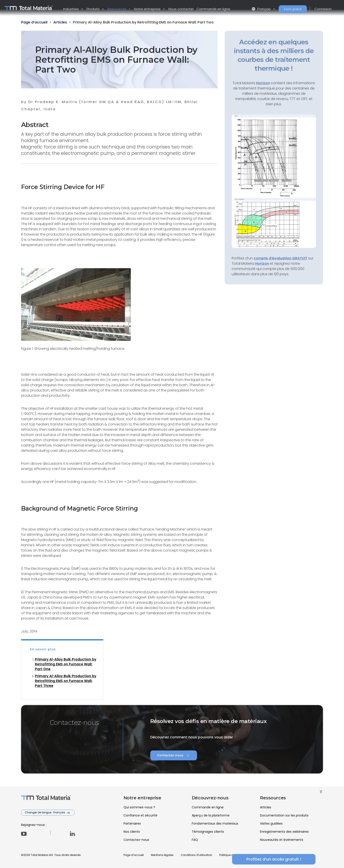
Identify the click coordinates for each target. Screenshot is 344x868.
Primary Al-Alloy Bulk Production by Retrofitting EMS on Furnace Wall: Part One (66, 664)
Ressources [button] (117, 9)
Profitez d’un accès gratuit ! (274, 859)
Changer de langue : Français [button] (45, 812)
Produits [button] (94, 9)
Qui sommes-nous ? (139, 807)
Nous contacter (181, 9)
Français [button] (262, 9)
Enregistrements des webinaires (284, 832)
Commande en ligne (213, 9)
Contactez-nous (174, 755)
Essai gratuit (293, 9)
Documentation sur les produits (284, 815)
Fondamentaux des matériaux (215, 823)
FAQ (195, 840)
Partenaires (132, 823)
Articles (266, 807)
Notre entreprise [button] (148, 9)
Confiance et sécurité (140, 815)
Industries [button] (71, 9)
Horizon (262, 263)
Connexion (323, 9)
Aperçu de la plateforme (211, 815)
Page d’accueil (134, 855)
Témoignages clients (208, 832)
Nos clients (132, 832)
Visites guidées (271, 823)
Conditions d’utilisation (196, 855)
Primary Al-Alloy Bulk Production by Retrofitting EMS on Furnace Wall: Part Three (66, 681)
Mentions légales (162, 855)
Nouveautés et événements (282, 840)
